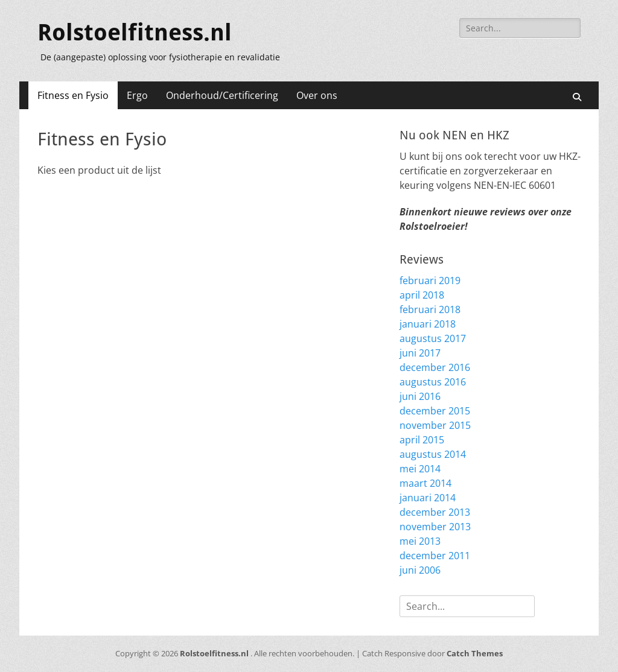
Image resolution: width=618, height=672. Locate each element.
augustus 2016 (433, 382)
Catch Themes (475, 653)
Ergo (137, 95)
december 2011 (435, 556)
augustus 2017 (433, 338)
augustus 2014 (433, 454)
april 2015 (422, 440)
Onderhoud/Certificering (222, 95)
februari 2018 (430, 309)
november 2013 (435, 527)
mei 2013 (420, 541)
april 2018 (422, 295)
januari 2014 (428, 498)
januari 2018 (428, 324)
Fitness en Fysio (73, 95)
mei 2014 (420, 469)
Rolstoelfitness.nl (135, 33)
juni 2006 (420, 570)
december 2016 (435, 367)
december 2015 (435, 411)
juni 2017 (420, 353)
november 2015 (435, 425)
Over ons (317, 95)
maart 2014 (425, 483)
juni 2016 (420, 396)
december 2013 (435, 512)
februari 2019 (430, 281)
